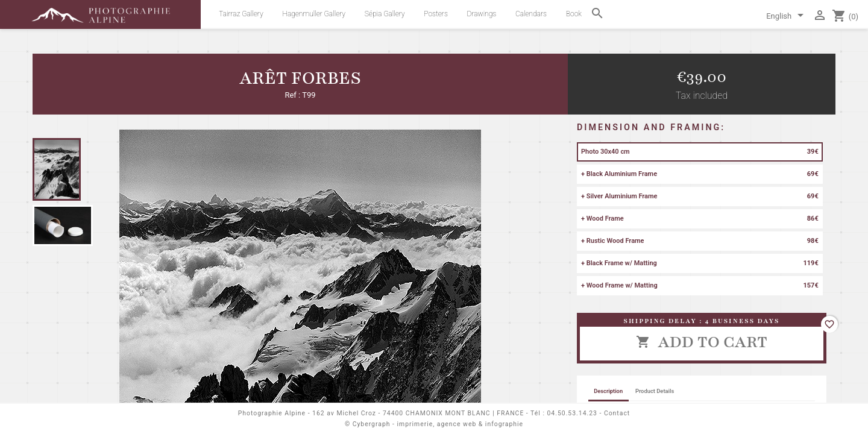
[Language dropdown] (787, 17)
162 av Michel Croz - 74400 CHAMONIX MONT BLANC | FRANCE (418, 413)
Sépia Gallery (385, 14)
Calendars (531, 14)
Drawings (482, 14)
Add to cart (702, 342)
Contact (617, 413)
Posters (436, 14)
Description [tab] (608, 391)
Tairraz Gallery (241, 14)
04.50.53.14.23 (572, 413)
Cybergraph (372, 424)
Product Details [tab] (655, 391)
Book (574, 14)
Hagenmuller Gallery (314, 14)
